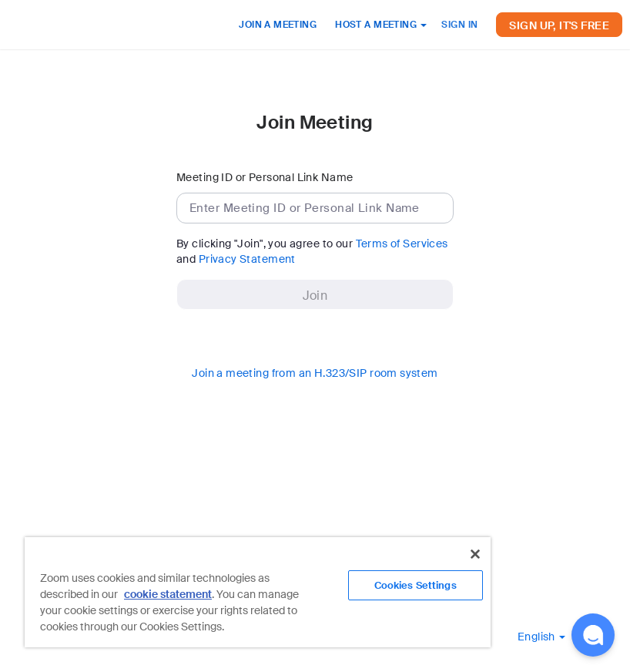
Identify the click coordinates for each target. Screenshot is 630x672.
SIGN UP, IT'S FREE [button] (559, 25)
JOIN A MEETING (278, 25)
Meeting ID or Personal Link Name (265, 177)
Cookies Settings (416, 585)
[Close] (475, 554)
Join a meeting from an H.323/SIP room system (315, 373)
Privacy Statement (247, 259)
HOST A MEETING (381, 25)
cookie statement (168, 594)
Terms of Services (402, 244)
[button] (541, 637)
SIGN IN (459, 25)
